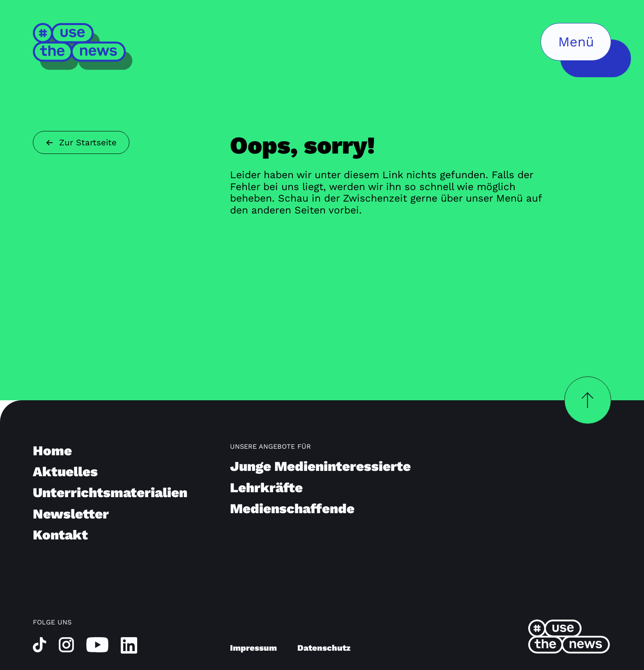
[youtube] (97, 644)
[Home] (83, 46)
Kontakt (60, 535)
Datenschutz (324, 648)
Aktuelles (65, 472)
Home (52, 451)
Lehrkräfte (266, 488)
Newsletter (71, 514)
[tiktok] (40, 644)
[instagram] (66, 644)
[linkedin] (129, 645)
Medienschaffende (292, 508)
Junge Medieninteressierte (320, 466)
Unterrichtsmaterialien (110, 492)
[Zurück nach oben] (588, 400)
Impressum (253, 648)
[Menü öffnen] (576, 42)
